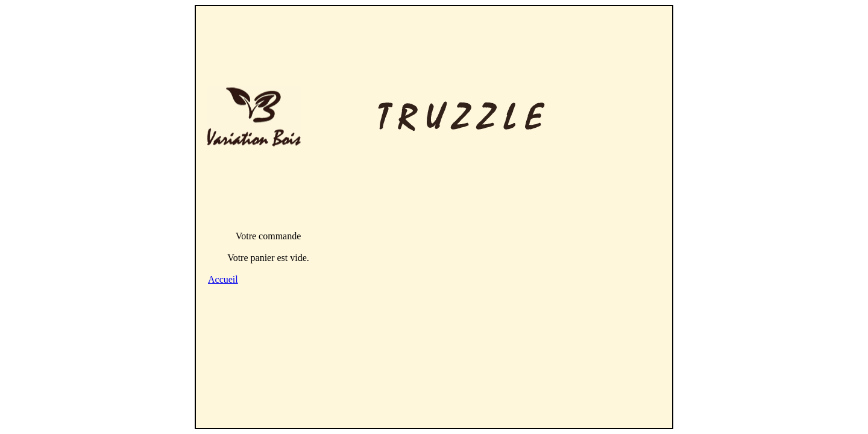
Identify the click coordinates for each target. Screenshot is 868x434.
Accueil (223, 279)
